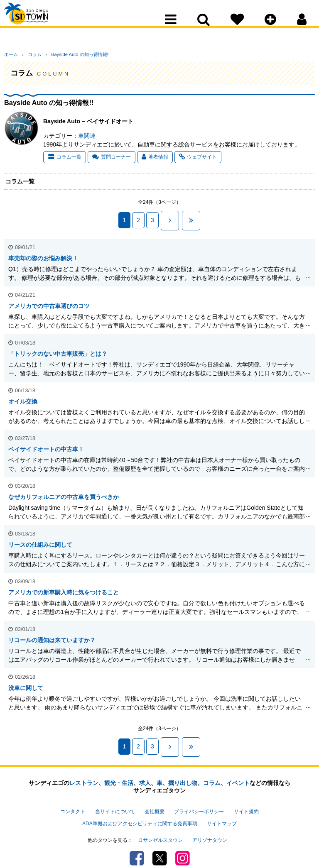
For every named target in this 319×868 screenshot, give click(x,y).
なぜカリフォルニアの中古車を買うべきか (64, 494)
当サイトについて (115, 803)
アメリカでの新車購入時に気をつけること (64, 589)
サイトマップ (222, 812)
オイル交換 (23, 398)
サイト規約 (246, 803)
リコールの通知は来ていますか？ (52, 637)
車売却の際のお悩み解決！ (43, 255)
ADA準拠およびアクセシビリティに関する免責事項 (140, 812)
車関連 (87, 136)
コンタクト (73, 803)
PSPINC (157, 857)
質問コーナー (112, 157)
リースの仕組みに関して (40, 541)
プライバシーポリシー (199, 803)
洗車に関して (26, 685)
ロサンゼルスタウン (160, 825)
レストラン (84, 776)
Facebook (137, 841)
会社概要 (155, 803)
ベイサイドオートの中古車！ (46, 446)
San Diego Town (40, 23)
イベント (238, 776)
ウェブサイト (198, 157)
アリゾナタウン (210, 825)
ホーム (11, 54)
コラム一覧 (65, 157)
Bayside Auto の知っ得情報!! (69, 54)
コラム (29, 54)
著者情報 (155, 157)
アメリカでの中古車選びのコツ (49, 303)
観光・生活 (119, 776)
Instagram (183, 841)
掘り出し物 (183, 776)
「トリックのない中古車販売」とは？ (58, 350)
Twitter (160, 841)
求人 (145, 776)
